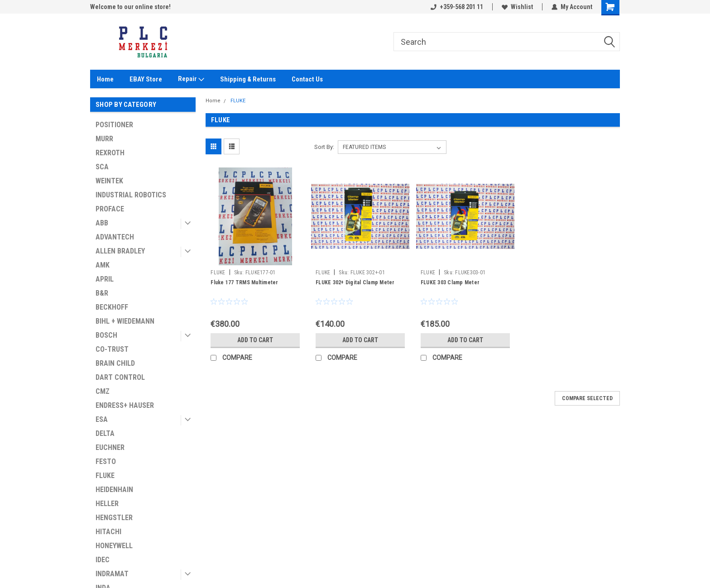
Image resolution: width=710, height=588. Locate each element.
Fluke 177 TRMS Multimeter (244, 282)
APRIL (105, 279)
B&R (102, 293)
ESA (102, 419)
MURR (104, 139)
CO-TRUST (112, 349)
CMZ (103, 391)
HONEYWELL (114, 546)
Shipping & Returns (248, 79)
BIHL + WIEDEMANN (125, 321)
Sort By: (324, 147)
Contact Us (307, 79)
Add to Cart (255, 340)
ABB (102, 223)
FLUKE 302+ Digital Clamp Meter (355, 282)
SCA (102, 167)
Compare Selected (587, 398)
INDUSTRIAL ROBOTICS (131, 195)
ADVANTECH (115, 237)
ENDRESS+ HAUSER (125, 405)
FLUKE (105, 476)
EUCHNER (110, 447)
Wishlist (517, 7)
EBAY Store (146, 79)
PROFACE (110, 209)
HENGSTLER (114, 518)
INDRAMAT (112, 574)
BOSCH (106, 335)
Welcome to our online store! (130, 7)
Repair (191, 79)
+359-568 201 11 (457, 7)
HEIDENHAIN (114, 490)
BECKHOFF (112, 307)
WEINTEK (109, 181)
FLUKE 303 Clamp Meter (450, 282)
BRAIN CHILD (115, 363)
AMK (103, 265)
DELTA (105, 433)
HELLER (107, 504)
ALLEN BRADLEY (120, 251)
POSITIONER (114, 125)
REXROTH (110, 153)
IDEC (103, 560)
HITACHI (108, 532)
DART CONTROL (120, 377)
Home (105, 79)
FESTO (106, 461)
